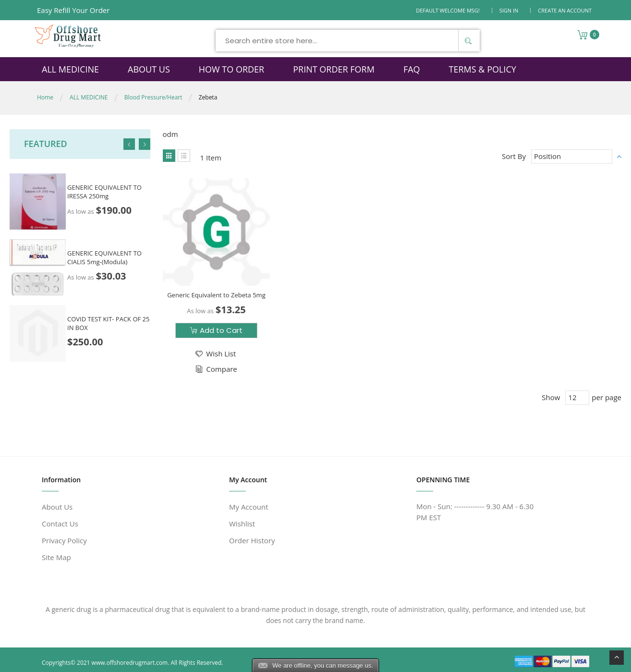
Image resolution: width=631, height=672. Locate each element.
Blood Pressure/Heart (153, 97)
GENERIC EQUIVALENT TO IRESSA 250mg (104, 191)
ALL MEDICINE (89, 97)
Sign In (509, 10)
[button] (215, 354)
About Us (57, 507)
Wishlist (242, 524)
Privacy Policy (64, 540)
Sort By (514, 156)
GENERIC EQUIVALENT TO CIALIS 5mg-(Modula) (104, 257)
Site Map (56, 557)
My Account (249, 507)
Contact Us (60, 524)
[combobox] (348, 41)
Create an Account (565, 10)
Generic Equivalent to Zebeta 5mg (216, 295)
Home (45, 97)
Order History (252, 540)
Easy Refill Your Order (73, 10)
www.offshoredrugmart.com (130, 663)
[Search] (468, 41)
